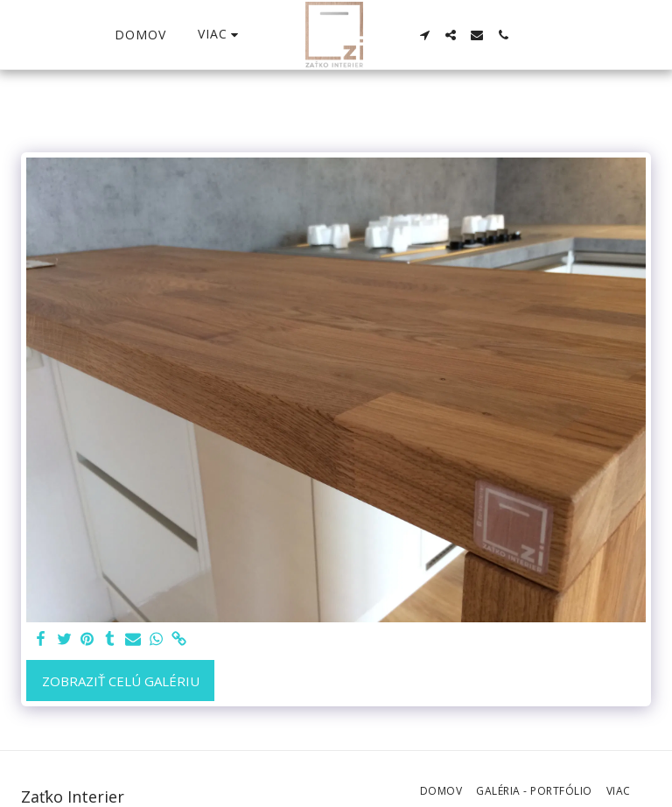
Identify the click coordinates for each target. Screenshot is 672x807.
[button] (424, 35)
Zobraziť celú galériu (121, 681)
